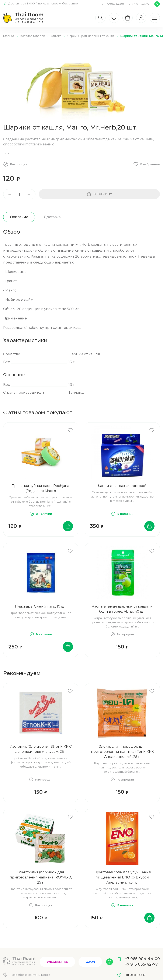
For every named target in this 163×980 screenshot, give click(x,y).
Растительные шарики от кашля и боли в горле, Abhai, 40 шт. (122, 609)
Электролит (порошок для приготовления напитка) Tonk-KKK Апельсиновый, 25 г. (122, 752)
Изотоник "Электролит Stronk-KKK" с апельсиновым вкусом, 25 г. (41, 749)
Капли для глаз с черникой (122, 486)
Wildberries (57, 962)
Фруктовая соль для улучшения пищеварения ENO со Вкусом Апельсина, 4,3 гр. (122, 877)
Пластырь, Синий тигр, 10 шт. (41, 606)
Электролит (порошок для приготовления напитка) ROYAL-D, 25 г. (41, 877)
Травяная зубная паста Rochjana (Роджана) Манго (41, 488)
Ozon (90, 962)
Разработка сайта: (30, 975)
